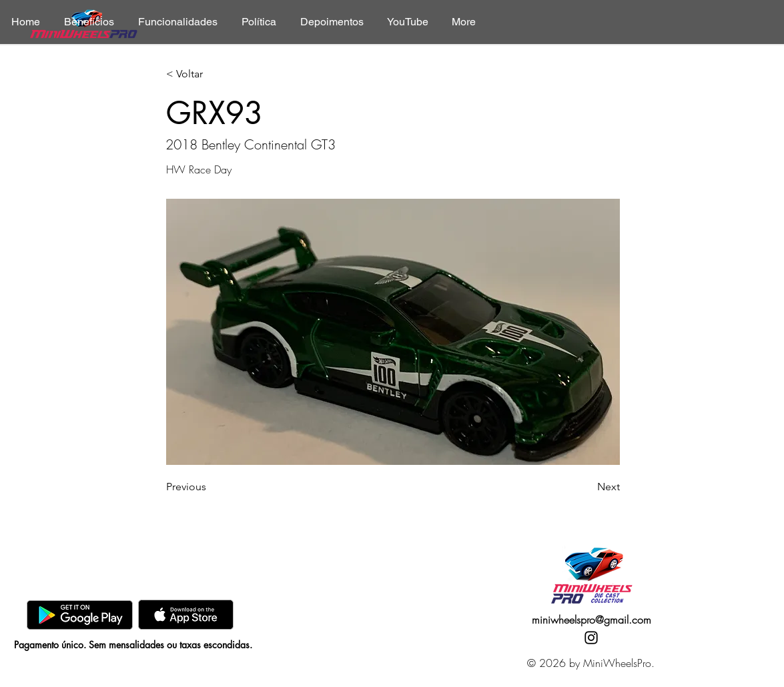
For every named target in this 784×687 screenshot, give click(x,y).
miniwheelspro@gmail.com (592, 620)
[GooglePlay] (80, 615)
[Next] (586, 487)
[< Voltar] (210, 74)
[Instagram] (591, 638)
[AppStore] (186, 615)
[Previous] (210, 487)
